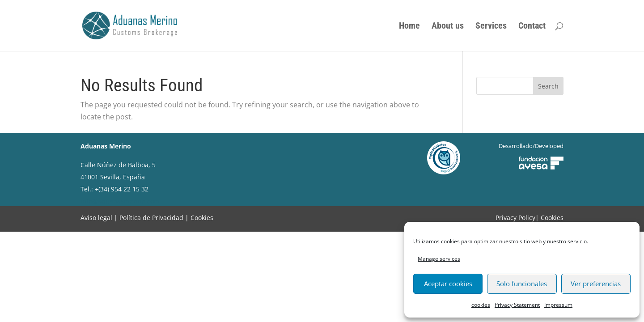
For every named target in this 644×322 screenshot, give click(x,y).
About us (448, 27)
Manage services (439, 259)
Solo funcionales (522, 284)
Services (491, 27)
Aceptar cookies (448, 284)
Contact (532, 27)
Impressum (558, 305)
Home (409, 27)
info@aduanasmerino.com (120, 201)
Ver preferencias (596, 284)
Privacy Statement (517, 305)
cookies (481, 305)
